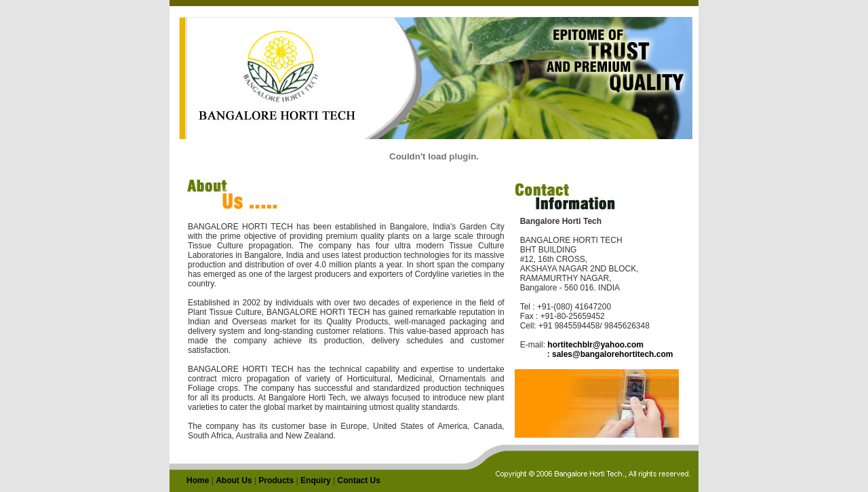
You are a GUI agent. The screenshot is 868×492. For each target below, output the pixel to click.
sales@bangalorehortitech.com (612, 354)
